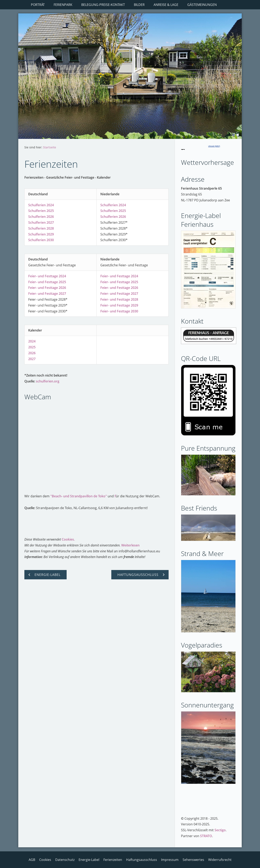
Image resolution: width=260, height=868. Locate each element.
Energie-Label (89, 860)
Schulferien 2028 (41, 228)
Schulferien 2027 (41, 222)
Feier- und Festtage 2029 (119, 305)
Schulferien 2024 (41, 205)
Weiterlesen (130, 545)
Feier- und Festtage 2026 (47, 288)
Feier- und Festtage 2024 (47, 276)
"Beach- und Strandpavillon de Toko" (79, 496)
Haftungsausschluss (142, 860)
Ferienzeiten (113, 860)
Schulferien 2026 (41, 217)
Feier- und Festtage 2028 (119, 299)
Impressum (170, 860)
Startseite (50, 147)
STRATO (206, 836)
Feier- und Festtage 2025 (47, 282)
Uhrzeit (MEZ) (214, 146)
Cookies (45, 860)
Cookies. (68, 539)
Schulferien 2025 (41, 211)
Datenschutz (65, 860)
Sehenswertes (193, 860)
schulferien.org (48, 381)
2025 (32, 347)
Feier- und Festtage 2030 (119, 311)
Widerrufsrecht (220, 860)
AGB (32, 860)
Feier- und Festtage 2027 (47, 294)
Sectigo (220, 830)
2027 (32, 359)
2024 (32, 341)
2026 (32, 353)
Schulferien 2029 (41, 234)
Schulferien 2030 (41, 240)
